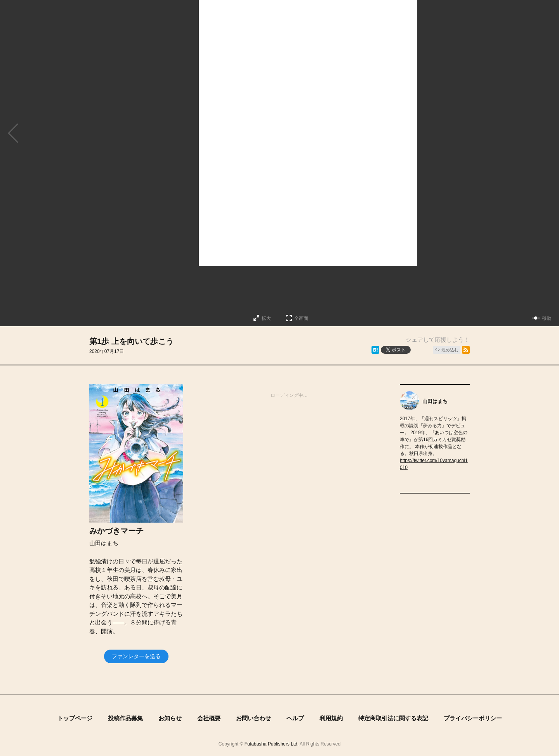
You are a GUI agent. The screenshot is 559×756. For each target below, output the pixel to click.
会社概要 (209, 718)
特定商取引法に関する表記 (393, 718)
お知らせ (170, 718)
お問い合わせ (253, 718)
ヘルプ (295, 718)
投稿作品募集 (125, 718)
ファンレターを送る (136, 656)
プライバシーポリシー (473, 718)
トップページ (75, 718)
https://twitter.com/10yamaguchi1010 (434, 464)
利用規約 (331, 718)
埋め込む (450, 350)
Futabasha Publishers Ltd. (272, 744)
